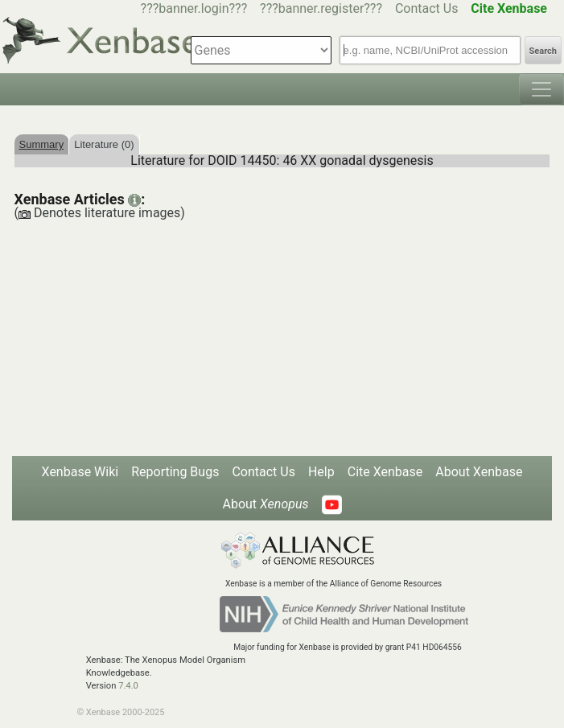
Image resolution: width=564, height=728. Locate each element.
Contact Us (427, 8)
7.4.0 (128, 686)
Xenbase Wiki (80, 472)
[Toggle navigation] (541, 89)
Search (543, 51)
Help (321, 472)
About (265, 504)
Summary (42, 144)
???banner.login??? (194, 8)
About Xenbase (479, 472)
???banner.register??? (321, 8)
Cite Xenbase (385, 472)
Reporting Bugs (175, 472)
